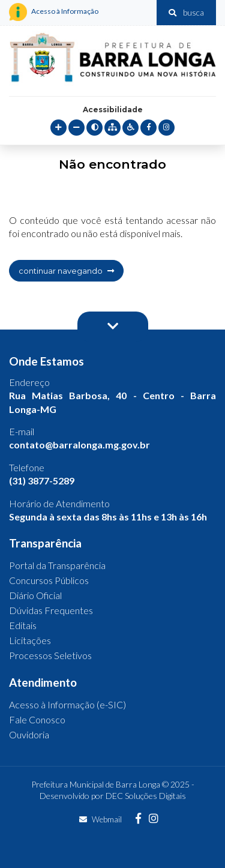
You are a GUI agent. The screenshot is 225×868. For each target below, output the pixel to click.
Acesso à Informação (54, 12)
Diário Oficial (35, 595)
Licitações (30, 640)
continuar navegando (66, 271)
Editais (23, 625)
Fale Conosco (37, 719)
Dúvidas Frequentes (51, 610)
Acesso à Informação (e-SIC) (67, 704)
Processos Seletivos (50, 655)
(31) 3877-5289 (42, 481)
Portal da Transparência (57, 565)
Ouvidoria (29, 734)
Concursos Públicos (49, 580)
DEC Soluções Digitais (146, 796)
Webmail (100, 819)
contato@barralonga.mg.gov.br (79, 445)
